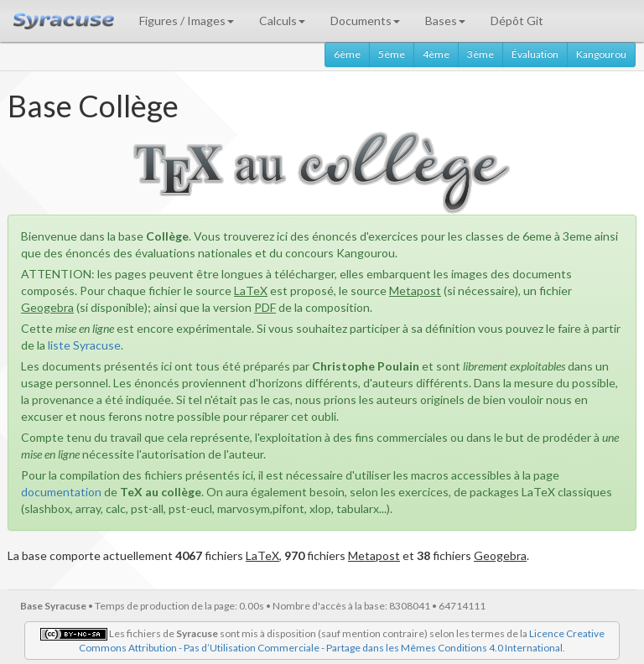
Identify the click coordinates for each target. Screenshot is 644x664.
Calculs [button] (282, 21)
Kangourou (601, 54)
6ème (347, 54)
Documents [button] (365, 21)
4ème (436, 54)
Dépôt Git (517, 21)
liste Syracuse (84, 345)
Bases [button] (445, 21)
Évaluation (535, 54)
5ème (392, 54)
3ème (480, 54)
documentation (61, 492)
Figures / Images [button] (187, 21)
